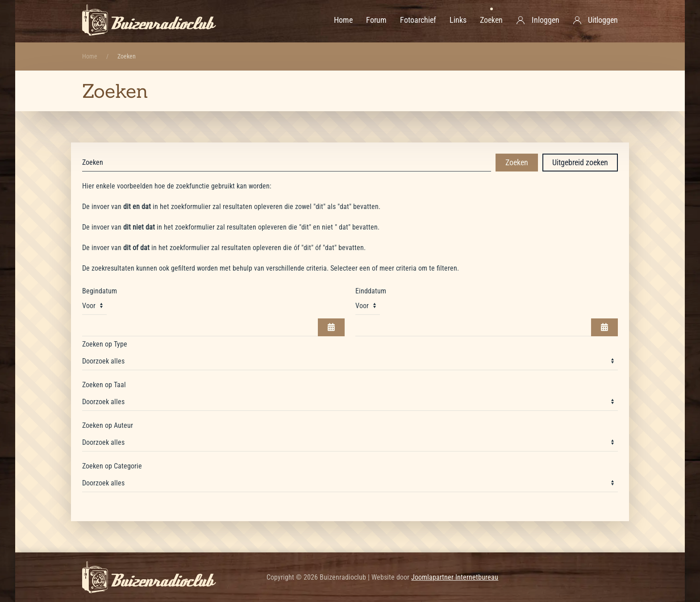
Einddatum (371, 291)
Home (343, 20)
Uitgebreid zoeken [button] (580, 162)
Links (458, 20)
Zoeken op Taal (104, 385)
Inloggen (538, 20)
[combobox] (287, 163)
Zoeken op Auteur (108, 425)
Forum (376, 20)
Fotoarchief (418, 20)
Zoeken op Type (105, 344)
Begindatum (100, 291)
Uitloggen (596, 20)
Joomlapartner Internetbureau (455, 577)
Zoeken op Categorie (112, 466)
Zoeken (491, 20)
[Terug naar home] (149, 20)
